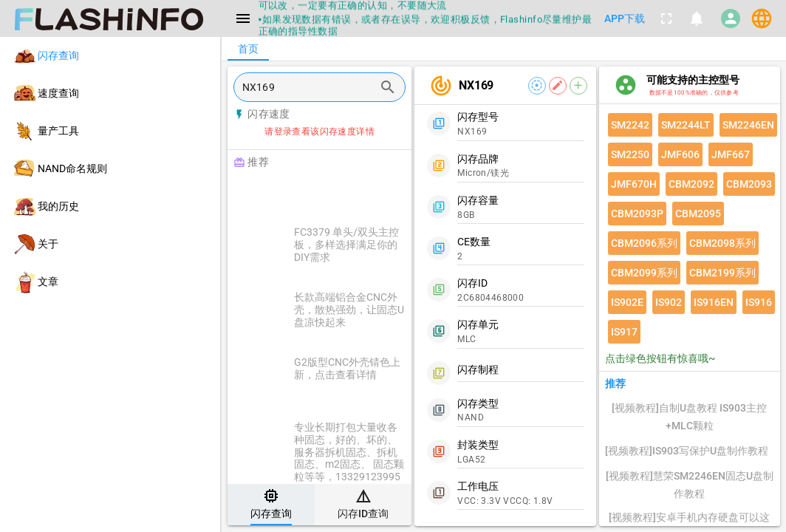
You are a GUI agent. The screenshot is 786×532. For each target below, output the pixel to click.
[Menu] (243, 18)
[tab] (271, 505)
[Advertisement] (356, 194)
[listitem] (110, 56)
